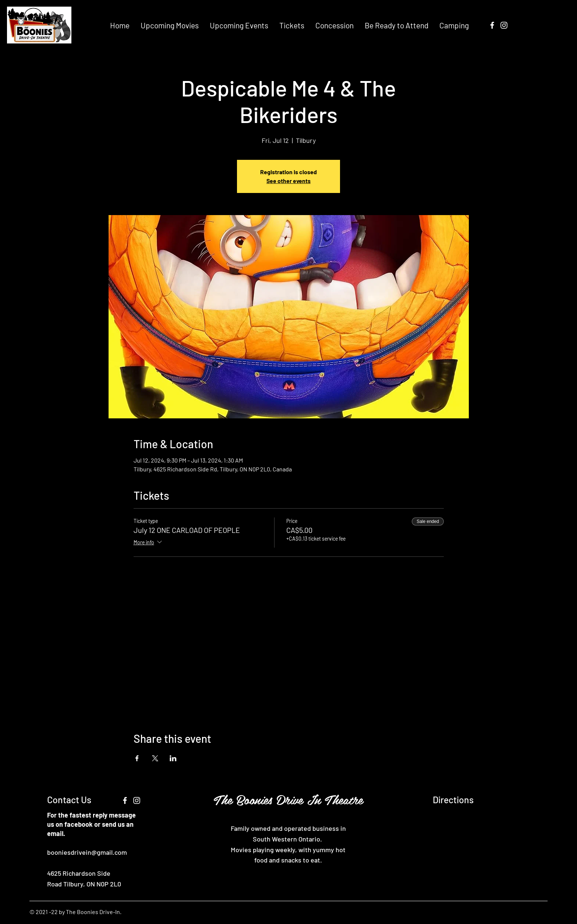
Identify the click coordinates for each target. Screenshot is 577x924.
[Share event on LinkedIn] (173, 758)
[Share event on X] (155, 758)
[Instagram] (504, 25)
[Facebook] (492, 25)
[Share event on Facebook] (137, 758)
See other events (288, 181)
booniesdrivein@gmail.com (87, 852)
